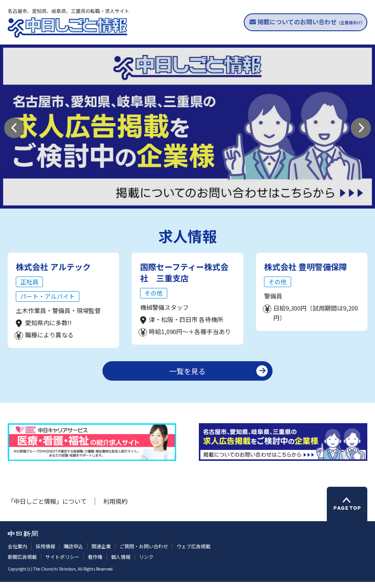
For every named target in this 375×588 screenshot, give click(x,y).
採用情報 (45, 553)
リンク (146, 563)
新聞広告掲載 (22, 563)
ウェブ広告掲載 (194, 553)
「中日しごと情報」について (47, 508)
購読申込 (73, 553)
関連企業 (101, 553)
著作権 (95, 563)
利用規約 (115, 508)
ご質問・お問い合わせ (144, 553)
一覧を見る (187, 377)
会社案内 (17, 553)
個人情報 (121, 563)
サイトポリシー (62, 563)
